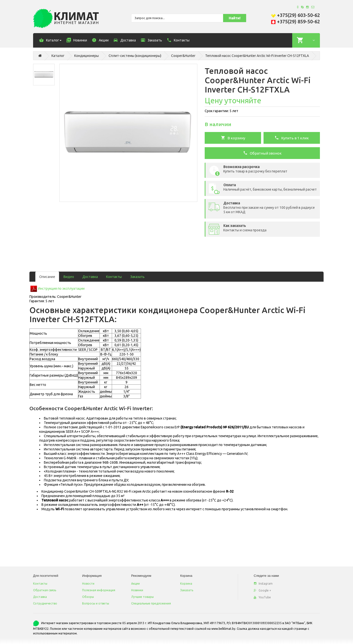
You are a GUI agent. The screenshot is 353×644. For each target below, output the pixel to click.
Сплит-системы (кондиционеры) (135, 56)
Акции (135, 584)
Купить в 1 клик (292, 138)
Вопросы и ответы (96, 603)
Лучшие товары (142, 597)
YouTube (262, 597)
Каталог (58, 56)
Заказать (137, 277)
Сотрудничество (45, 603)
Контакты (114, 277)
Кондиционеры (87, 56)
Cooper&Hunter (183, 56)
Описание (47, 277)
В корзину (233, 138)
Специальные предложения (151, 603)
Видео (69, 277)
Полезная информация (99, 590)
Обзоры (88, 597)
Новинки (137, 590)
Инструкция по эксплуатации (61, 289)
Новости (88, 584)
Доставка (90, 277)
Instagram (263, 584)
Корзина (186, 584)
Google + (262, 590)
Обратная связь (45, 590)
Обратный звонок (262, 153)
